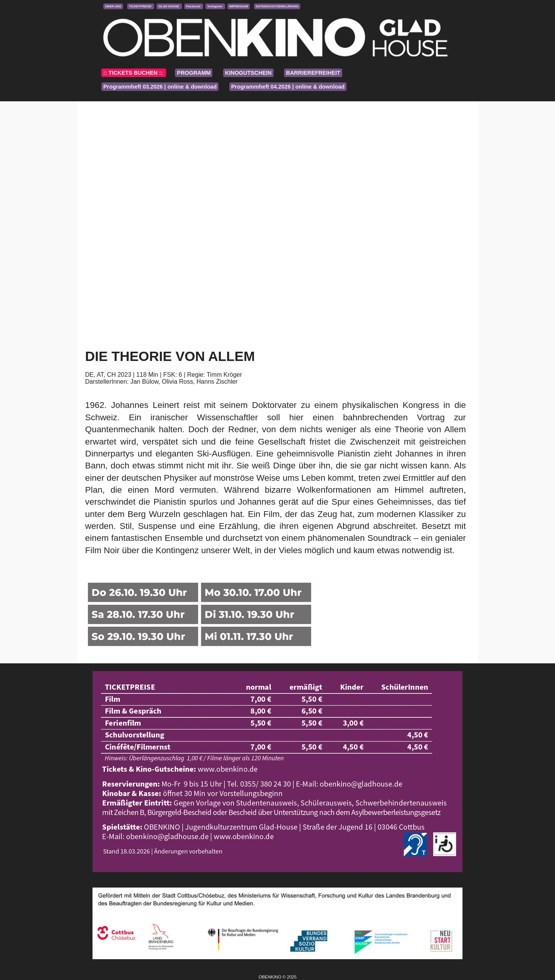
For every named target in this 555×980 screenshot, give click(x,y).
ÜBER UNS (113, 6)
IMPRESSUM (239, 6)
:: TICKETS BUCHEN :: (134, 73)
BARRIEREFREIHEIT (313, 73)
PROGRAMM (194, 73)
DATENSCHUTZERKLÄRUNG (277, 6)
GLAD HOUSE (169, 6)
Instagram (215, 6)
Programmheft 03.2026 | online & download (160, 87)
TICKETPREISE (141, 6)
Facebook (194, 6)
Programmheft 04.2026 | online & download (288, 87)
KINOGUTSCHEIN (248, 73)
